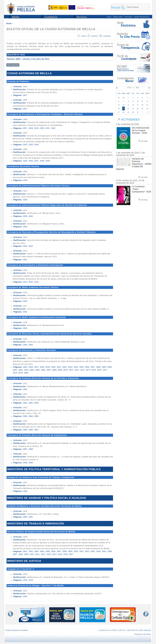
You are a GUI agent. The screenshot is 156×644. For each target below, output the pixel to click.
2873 (82, 370)
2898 (65, 551)
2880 (26, 373)
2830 (42, 128)
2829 (36, 128)
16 (133, 105)
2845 (31, 345)
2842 (31, 282)
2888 (31, 449)
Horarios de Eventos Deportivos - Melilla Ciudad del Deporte (134, 164)
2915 (60, 554)
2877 (105, 370)
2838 (42, 161)
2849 (48, 367)
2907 (15, 554)
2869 (60, 370)
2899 (70, 551)
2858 (98, 367)
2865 (37, 370)
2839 (48, 161)
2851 (59, 367)
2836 (31, 161)
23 (133, 108)
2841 (31, 246)
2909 (26, 554)
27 (119, 112)
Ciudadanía (49, 17)
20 (119, 108)
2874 (88, 370)
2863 (26, 370)
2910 (32, 554)
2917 (71, 554)
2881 (25, 389)
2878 (15, 373)
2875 (94, 370)
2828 (31, 128)
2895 (48, 551)
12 (147, 101)
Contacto (128, 17)
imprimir (95, 36)
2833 (31, 145)
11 (142, 101)
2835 (25, 161)
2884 (31, 416)
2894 (42, 551)
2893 (36, 551)
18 (142, 105)
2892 (31, 551)
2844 (25, 345)
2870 (66, 370)
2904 (98, 551)
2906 (110, 551)
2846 (31, 367)
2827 (25, 95)
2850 (53, 367)
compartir (107, 36)
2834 (36, 145)
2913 (49, 554)
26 (147, 108)
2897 (59, 551)
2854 (76, 367)
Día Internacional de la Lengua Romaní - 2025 (141, 130)
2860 (110, 367)
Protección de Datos (143, 634)
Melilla (14, 17)
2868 (54, 370)
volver (84, 36)
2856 (87, 367)
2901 (81, 551)
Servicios (80, 17)
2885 (36, 416)
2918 (25, 580)
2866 (43, 370)
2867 (49, 370)
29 (128, 112)
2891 (31, 517)
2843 (36, 282)
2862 (20, 370)
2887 (36, 430)
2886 (31, 430)
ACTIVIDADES (131, 120)
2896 (53, 551)
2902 (87, 551)
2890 (25, 491)
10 (138, 101)
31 (138, 112)
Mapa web (118, 17)
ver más (144, 141)
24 (138, 108)
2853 (70, 367)
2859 (104, 367)
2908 (20, 554)
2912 (43, 554)
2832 (53, 128)
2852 (65, 367)
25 (142, 108)
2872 (77, 370)
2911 (37, 554)
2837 (36, 161)
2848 (42, 367)
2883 (36, 403)
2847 (36, 367)
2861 (15, 370)
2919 (31, 580)
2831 (48, 128)
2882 (31, 403)
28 (123, 112)
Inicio (109, 17)
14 (123, 105)
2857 (93, 367)
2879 (20, 373)
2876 (99, 370)
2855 (81, 367)
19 (147, 105)
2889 (31, 463)
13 (119, 105)
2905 (104, 551)
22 (128, 108)
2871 (71, 370)
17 (138, 105)
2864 (32, 370)
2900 (76, 551)
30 (133, 112)
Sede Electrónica (142, 17)
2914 (54, 554)
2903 (93, 551)
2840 (31, 216)
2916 (66, 554)
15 (128, 105)
